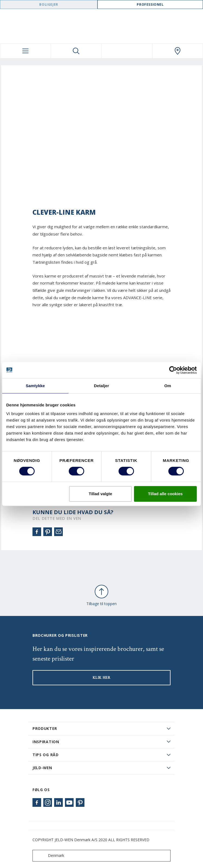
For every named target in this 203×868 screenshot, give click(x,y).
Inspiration (46, 742)
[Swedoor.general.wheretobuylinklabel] (178, 51)
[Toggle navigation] (25, 51)
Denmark (50, 856)
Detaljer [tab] (101, 386)
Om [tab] (168, 386)
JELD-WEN (42, 768)
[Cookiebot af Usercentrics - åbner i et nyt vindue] (173, 370)
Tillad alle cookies (165, 494)
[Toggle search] (76, 51)
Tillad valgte (100, 494)
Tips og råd (46, 755)
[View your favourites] (127, 51)
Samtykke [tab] (35, 386)
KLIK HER (101, 678)
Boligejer (49, 4)
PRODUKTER (45, 728)
